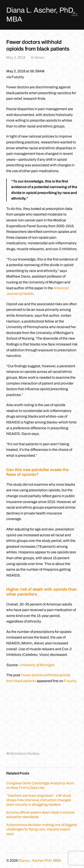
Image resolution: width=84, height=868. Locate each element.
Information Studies (24, 753)
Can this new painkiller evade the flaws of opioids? (37, 472)
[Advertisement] (44, 717)
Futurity (70, 681)
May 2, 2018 (16, 57)
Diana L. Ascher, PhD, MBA (40, 860)
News (39, 57)
